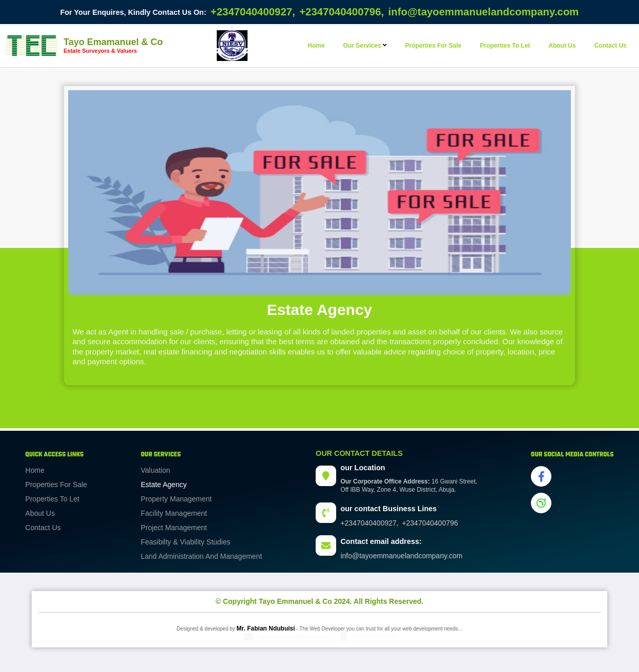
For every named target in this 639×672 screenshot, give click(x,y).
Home (316, 46)
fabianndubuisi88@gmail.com (295, 637)
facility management (174, 513)
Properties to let (52, 499)
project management (174, 528)
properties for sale (433, 46)
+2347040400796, (342, 12)
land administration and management (202, 556)
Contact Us (43, 528)
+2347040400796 (430, 523)
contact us (611, 46)
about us (562, 46)
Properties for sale (56, 485)
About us (40, 513)
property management (177, 499)
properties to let (505, 46)
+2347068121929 (373, 637)
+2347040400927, (253, 12)
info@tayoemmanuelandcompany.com (484, 12)
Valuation (156, 470)
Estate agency (164, 485)
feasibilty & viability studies (186, 542)
